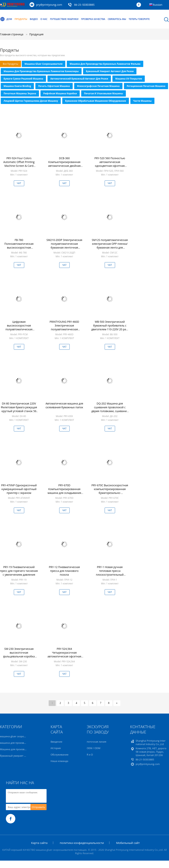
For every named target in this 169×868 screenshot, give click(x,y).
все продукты (11, 64)
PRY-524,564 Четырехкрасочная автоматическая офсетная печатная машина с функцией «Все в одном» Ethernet (64, 658)
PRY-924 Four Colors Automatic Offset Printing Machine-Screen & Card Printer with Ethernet (19, 164)
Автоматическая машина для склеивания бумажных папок (64, 405)
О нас (44, 19)
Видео (34, 19)
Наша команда (59, 761)
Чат (19, 183)
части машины (143, 101)
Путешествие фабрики (64, 19)
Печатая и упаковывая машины (104, 93)
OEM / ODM (93, 748)
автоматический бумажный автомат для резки (79, 79)
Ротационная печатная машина (146, 86)
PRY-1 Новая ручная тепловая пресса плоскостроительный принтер (110, 573)
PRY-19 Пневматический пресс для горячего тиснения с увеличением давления (19, 571)
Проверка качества (93, 19)
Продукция (36, 34)
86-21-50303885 (84, 5)
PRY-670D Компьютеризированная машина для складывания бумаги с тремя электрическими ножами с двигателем (64, 495)
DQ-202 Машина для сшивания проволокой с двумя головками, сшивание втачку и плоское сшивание (110, 409)
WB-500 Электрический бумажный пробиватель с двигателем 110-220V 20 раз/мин (110, 327)
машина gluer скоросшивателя (44, 64)
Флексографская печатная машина (98, 86)
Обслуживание (59, 755)
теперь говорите (139, 19)
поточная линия (96, 742)
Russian (157, 5)
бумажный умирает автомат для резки (110, 71)
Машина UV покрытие (129, 79)
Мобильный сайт (128, 843)
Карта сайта (39, 843)
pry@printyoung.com (49, 5)
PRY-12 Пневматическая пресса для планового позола (64, 571)
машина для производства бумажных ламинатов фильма (105, 64)
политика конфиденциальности (82, 843)
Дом (6, 19)
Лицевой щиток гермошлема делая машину (31, 101)
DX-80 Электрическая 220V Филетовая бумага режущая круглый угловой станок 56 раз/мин (19, 409)
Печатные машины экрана (20, 93)
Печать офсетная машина (54, 86)
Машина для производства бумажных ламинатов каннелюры (41, 71)
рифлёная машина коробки (60, 93)
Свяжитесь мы (117, 19)
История (56, 748)
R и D (90, 755)
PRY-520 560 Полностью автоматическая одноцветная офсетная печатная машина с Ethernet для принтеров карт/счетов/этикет (110, 168)
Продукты (21, 19)
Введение (56, 742)
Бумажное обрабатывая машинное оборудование (95, 101)
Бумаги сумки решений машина (23, 79)
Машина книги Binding (17, 86)
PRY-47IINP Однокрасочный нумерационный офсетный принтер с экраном (19, 489)
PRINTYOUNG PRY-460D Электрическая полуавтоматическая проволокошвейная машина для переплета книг (64, 329)
